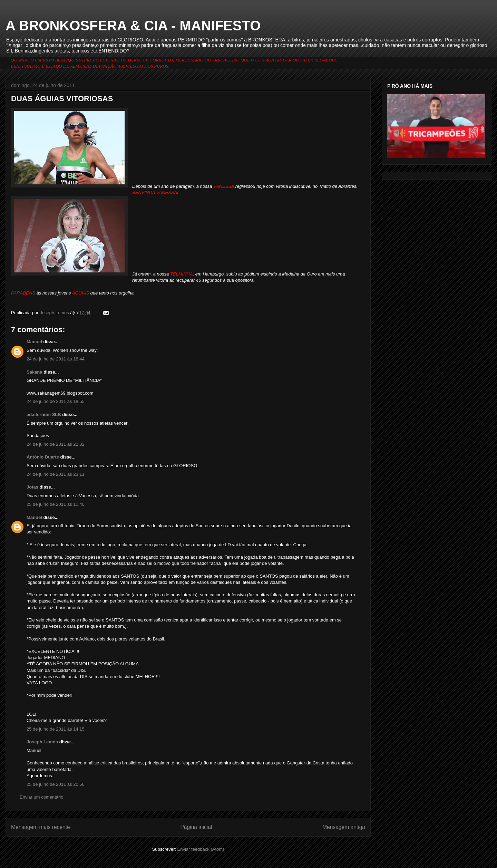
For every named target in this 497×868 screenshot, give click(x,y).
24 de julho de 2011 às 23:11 (56, 474)
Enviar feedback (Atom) (201, 849)
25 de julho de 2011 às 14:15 (56, 729)
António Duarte (43, 457)
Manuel (34, 342)
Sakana (35, 372)
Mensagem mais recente (41, 827)
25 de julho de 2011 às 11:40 (56, 504)
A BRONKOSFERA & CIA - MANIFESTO (133, 26)
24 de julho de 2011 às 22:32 (56, 444)
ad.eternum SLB (44, 414)
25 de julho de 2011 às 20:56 (56, 784)
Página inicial (196, 827)
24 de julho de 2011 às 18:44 (56, 359)
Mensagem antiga (344, 827)
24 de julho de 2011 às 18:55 (56, 401)
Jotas (32, 487)
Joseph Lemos (42, 742)
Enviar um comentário (41, 797)
